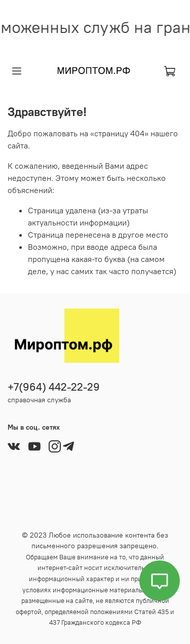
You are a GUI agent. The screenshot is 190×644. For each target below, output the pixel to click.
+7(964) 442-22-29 (54, 387)
